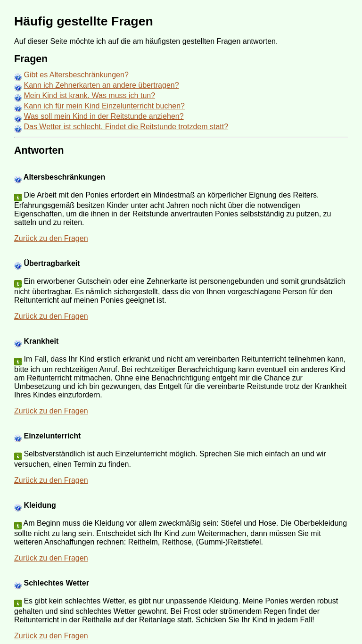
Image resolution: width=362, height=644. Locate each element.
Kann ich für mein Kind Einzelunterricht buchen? (104, 106)
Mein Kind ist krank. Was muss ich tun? (89, 95)
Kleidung (40, 505)
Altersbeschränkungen (64, 177)
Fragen (31, 59)
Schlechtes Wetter (56, 583)
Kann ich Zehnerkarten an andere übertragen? (101, 85)
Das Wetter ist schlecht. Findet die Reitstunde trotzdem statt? (126, 127)
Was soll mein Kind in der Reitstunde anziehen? (103, 116)
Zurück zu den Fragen (51, 238)
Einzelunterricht (52, 436)
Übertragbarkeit (52, 263)
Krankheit (41, 341)
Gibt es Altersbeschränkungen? (76, 75)
